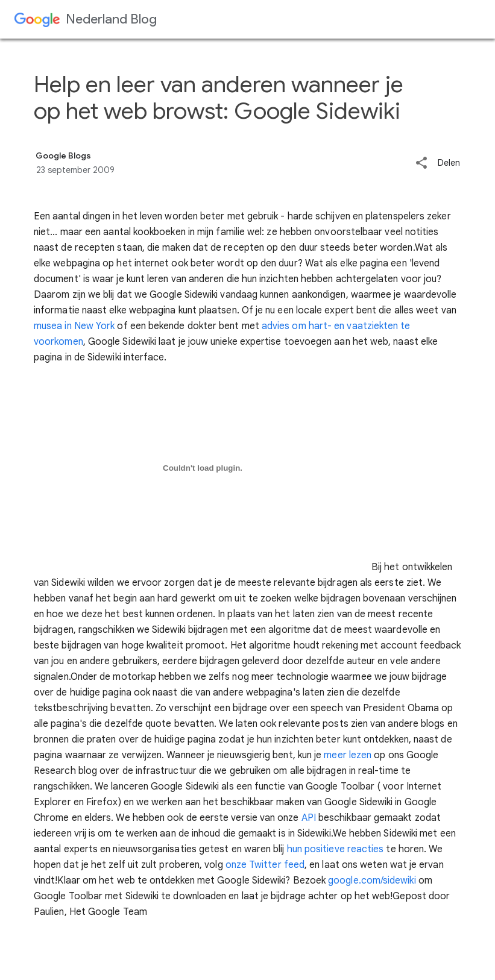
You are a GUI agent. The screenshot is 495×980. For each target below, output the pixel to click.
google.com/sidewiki (372, 881)
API (309, 818)
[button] (421, 164)
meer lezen (348, 755)
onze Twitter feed (265, 865)
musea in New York (74, 326)
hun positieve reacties (336, 849)
